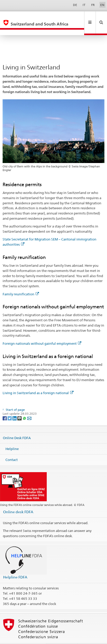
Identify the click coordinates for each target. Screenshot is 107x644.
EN (102, 5)
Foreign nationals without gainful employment (42, 332)
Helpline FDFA (15, 566)
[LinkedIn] (15, 407)
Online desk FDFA (18, 501)
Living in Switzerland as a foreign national (38, 382)
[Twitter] (10, 407)
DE (75, 5)
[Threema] (20, 407)
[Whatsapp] (25, 407)
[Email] (29, 407)
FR (93, 5)
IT (84, 5)
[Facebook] (5, 407)
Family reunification (21, 283)
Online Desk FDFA (17, 427)
